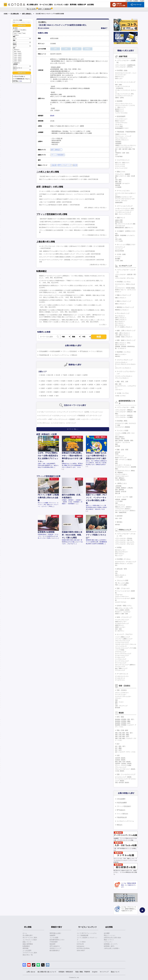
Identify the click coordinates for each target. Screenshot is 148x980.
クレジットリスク (120, 164)
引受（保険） (119, 180)
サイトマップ (104, 972)
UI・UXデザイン (120, 631)
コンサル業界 (54, 938)
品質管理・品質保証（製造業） (124, 764)
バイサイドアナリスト (121, 123)
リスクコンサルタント (121, 362)
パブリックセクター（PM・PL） (124, 540)
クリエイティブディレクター (123, 696)
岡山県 (85, 388)
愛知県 (52, 116)
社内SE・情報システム (124, 606)
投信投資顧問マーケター (122, 128)
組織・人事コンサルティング (126, 331)
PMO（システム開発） (121, 585)
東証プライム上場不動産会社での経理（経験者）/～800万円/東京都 (59, 205)
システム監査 (119, 501)
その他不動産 (119, 157)
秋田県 (70, 381)
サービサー (118, 257)
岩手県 (56, 381)
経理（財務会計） (27, 14)
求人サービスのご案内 (30, 938)
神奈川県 (50, 375)
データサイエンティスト (122, 676)
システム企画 (119, 577)
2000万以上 (16, 63)
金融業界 (53, 935)
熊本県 (84, 392)
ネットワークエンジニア (122, 661)
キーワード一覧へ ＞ (73, 429)
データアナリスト (120, 680)
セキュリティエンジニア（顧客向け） (126, 665)
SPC (79, 419)
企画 (116, 461)
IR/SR (117, 454)
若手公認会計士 (55, 946)
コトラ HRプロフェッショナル (87, 933)
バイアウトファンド (76, 412)
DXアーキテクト (120, 554)
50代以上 (16, 35)
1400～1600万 (17, 57)
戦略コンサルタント (121, 298)
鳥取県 (72, 388)
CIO (116, 573)
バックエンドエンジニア (122, 643)
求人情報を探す (15, 14)
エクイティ (86, 419)
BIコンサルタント (120, 321)
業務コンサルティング (124, 301)
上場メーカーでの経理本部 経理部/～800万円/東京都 (55, 202)
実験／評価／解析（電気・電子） (124, 733)
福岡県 (85, 375)
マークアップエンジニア (122, 620)
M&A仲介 (118, 356)
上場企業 (54, 165)
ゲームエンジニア (120, 667)
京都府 (43, 388)
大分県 (91, 392)
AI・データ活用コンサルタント (124, 327)
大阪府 (79, 375)
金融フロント (121, 218)
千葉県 (65, 375)
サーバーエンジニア (121, 663)
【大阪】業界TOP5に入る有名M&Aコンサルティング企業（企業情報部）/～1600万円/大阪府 (67, 222)
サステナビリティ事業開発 (123, 427)
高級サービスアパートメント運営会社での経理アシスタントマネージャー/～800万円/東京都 (67, 199)
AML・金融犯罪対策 (121, 512)
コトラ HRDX (81, 942)
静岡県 (91, 385)
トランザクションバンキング (123, 212)
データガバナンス (120, 678)
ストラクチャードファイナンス (124, 96)
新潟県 (50, 385)
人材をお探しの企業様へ (132, 1)
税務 (116, 444)
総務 (116, 463)
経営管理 (120, 516)
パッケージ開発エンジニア (123, 637)
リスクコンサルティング (125, 360)
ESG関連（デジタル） (124, 559)
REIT (51, 419)
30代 (19, 33)
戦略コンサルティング (124, 295)
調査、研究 (118, 384)
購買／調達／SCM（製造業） (123, 762)
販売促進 (118, 708)
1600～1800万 (17, 59)
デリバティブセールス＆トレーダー (125, 199)
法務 (116, 503)
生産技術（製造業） (121, 760)
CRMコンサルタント (121, 320)
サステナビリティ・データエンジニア (126, 562)
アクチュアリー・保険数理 (123, 174)
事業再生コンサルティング (125, 307)
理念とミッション (110, 935)
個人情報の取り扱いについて (47, 972)
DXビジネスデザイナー (122, 552)
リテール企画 (119, 241)
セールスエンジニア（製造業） (124, 777)
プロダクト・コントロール (123, 442)
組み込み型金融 (119, 251)
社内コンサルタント (121, 575)
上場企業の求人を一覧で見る (97, 265)
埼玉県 (58, 375)
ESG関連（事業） (123, 421)
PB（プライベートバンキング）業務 (125, 224)
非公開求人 (23, 30)
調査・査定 (118, 182)
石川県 (70, 385)
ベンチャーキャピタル (121, 113)
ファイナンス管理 (122, 431)
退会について (115, 972)
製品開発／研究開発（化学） (123, 723)
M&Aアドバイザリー (121, 354)
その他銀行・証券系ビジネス (126, 231)
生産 (118, 755)
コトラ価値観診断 (83, 935)
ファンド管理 (119, 126)
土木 (116, 155)
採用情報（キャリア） (111, 944)
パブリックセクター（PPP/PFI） (124, 67)
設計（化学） (119, 750)
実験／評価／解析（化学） (123, 737)
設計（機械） (119, 748)
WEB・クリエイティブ (124, 617)
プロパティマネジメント (122, 140)
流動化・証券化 (119, 98)
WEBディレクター (120, 627)
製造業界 (53, 944)
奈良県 (56, 388)
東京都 (43, 375)
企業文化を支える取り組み (112, 938)
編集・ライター (119, 702)
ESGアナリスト (119, 77)
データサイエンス (122, 674)
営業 (116, 700)
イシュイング (119, 249)
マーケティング (119, 456)
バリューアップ (63, 412)
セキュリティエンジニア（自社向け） (126, 511)
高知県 (63, 392)
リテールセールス (120, 226)
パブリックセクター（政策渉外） (124, 415)
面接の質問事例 (28, 944)
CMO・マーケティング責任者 (123, 460)
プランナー (118, 698)
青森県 (50, 381)
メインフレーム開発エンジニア (124, 639)
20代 (15, 33)
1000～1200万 (17, 53)
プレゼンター (119, 125)
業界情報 (25, 948)
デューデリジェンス (61, 419)
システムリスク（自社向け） (123, 509)
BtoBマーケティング (121, 458)
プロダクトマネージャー (122, 476)
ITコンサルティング (123, 313)
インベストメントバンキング (126, 82)
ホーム (25, 933)
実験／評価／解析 (122, 730)
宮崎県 (98, 392)
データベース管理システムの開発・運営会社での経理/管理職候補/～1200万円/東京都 (65, 191)
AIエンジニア (119, 556)
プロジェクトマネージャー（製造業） (126, 769)
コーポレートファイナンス (47, 412)
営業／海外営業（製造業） (123, 783)
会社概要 (107, 933)
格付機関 (118, 259)
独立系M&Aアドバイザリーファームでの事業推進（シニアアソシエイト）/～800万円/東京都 (67, 225)
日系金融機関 (43, 351)
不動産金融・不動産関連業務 (126, 132)
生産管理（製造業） (121, 758)
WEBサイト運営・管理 (121, 614)
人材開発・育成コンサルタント (124, 337)
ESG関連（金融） (123, 70)
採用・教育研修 (119, 490)
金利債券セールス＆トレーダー (124, 197)
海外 (57, 396)
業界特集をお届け (55, 933)
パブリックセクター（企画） (126, 407)
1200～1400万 (17, 55)
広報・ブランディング (121, 706)
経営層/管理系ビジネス (57, 940)
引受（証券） (119, 239)
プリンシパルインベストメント (124, 104)
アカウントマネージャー (122, 597)
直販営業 (118, 185)
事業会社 (74, 355)
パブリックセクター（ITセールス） (125, 544)
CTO (116, 571)
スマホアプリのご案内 (30, 953)
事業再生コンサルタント (122, 310)
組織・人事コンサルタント (123, 333)
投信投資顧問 (121, 116)
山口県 (99, 388)
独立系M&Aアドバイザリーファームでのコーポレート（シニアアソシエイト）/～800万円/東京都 (68, 227)
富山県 (63, 385)
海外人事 (118, 493)
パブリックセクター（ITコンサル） (125, 278)
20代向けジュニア (55, 948)
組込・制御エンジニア (121, 668)
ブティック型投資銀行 (58, 155)
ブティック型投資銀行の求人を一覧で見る (94, 235)
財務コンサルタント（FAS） (123, 343)
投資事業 (120, 101)
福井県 (77, 385)
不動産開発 (118, 144)
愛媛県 (56, 392)
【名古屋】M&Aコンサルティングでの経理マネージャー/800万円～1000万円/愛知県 (64, 176)
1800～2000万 (17, 61)
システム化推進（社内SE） (123, 610)
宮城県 (63, 381)
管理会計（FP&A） (120, 439)
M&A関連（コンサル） (124, 352)
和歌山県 (64, 388)
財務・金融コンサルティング (126, 340)
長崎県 (77, 392)
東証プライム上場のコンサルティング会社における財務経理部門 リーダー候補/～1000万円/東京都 (69, 179)
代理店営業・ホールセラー (123, 183)
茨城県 (91, 381)
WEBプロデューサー (121, 622)
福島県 (84, 381)
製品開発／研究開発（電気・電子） (125, 719)
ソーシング (72, 416)
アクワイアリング (120, 247)
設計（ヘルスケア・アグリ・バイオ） (126, 752)
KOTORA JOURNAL (83, 948)
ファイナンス (96, 419)
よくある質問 (27, 950)
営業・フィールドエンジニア (126, 774)
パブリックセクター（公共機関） (124, 417)
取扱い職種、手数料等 (83, 972)
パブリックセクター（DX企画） (124, 538)
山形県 (77, 381)
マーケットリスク (120, 166)
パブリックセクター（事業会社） (124, 410)
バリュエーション (97, 412)
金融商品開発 (119, 202)
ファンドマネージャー (121, 119)
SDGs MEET (81, 950)
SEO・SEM (118, 629)
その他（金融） (122, 254)
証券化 (87, 412)
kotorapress (81, 946)
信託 (116, 234)
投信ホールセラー (120, 121)
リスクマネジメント (123, 160)
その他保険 (118, 187)
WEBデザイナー (120, 625)
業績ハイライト (109, 940)
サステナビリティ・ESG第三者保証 (125, 288)
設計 (118, 744)
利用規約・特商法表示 (66, 972)
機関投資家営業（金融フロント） (124, 228)
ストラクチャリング (45, 416)
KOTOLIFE (80, 944)
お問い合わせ (31, 972)
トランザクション (44, 423)
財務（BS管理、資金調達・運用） (125, 441)
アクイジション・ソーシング (123, 136)
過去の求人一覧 (28, 955)
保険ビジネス (121, 172)
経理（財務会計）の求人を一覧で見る (95, 208)
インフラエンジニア (121, 659)
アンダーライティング (94, 416)
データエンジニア (120, 657)
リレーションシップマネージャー (124, 210)
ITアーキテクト (119, 323)
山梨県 (43, 385)
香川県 (50, 392)
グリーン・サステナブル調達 (123, 765)
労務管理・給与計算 (121, 492)
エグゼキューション (60, 416)
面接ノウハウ (27, 942)
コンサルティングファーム (60, 355)
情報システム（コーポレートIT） (124, 608)
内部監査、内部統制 (121, 499)
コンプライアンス (120, 505)
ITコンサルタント (120, 316)
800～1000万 (17, 51)
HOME (6, 14)
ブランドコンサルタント (122, 378)
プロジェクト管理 (122, 580)
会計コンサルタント (121, 345)
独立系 (75, 165)
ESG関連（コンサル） (124, 282)
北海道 (43, 381)
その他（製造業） (120, 771)
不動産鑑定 (118, 142)
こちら (20, 81)
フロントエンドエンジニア (123, 641)
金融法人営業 (119, 220)
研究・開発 (120, 717)
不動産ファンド (119, 111)
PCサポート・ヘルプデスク (123, 612)
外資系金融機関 (55, 351)
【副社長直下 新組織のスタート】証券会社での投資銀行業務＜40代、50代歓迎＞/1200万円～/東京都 (69, 219)
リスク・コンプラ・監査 (125, 497)
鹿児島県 (43, 396)
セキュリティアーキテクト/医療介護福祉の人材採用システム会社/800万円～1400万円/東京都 (67, 257)
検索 (99, 337)
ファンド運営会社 (97, 351)
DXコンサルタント (120, 325)
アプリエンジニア (120, 670)
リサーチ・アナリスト (121, 201)
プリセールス (119, 595)
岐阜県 (84, 385)
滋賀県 (50, 388)
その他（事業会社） (121, 480)
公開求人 (16, 30)
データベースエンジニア (122, 655)
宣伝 (116, 704)
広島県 (92, 388)
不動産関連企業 (44, 355)
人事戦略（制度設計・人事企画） (124, 488)
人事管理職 (118, 486)
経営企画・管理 (122, 569)
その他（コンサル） (123, 393)
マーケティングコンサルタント (124, 376)
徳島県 (43, 392)
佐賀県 (70, 392)
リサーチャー (119, 390)
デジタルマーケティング (122, 623)
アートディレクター (121, 695)
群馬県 (105, 381)
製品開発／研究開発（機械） (123, 721)
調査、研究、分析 (122, 382)
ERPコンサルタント (121, 318)
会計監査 (118, 446)
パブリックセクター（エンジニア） (125, 542)
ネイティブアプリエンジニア (123, 654)
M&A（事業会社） (120, 478)
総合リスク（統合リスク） (123, 163)
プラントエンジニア (121, 767)
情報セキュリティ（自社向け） (124, 507)
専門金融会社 (84, 351)
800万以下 (16, 50)
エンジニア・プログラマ (125, 634)
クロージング (71, 423)
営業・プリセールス (123, 588)
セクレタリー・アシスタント (123, 465)
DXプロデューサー (120, 550)
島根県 (79, 388)
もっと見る (102, 325)
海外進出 (120, 522)
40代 (24, 33)
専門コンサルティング (65, 165)
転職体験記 (26, 946)
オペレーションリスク (121, 168)
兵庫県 (105, 385)
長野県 (56, 385)
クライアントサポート (121, 474)
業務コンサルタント (121, 304)
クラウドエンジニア (121, 652)
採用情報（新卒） (110, 946)
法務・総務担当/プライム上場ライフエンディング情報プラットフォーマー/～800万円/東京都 (67, 251)
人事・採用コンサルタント (123, 335)
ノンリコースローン (59, 423)
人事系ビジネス (122, 483)
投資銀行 (72, 419)
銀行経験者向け (55, 950)
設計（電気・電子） (121, 746)
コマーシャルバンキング (125, 206)
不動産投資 (81, 416)
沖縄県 (51, 396)
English (142, 1)
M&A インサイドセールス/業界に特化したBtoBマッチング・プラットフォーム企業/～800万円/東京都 (70, 254)
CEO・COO (118, 518)
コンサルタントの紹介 (30, 940)
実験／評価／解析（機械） (123, 735)
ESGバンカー (119, 79)
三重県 (98, 385)
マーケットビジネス (123, 191)
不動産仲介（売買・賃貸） (123, 153)
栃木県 (98, 381)
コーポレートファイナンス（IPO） (125, 94)
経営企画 (118, 452)
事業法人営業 (119, 222)
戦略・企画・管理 (122, 450)
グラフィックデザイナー (122, 693)
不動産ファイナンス (121, 134)
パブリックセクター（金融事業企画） (126, 65)
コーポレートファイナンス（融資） (125, 209)
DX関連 (119, 547)
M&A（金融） (119, 85)
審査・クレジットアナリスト (123, 214)
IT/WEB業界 (54, 942)
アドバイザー (43, 419)
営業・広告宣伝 (122, 690)
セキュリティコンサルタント (123, 368)
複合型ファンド (119, 109)
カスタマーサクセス (121, 602)
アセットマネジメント (121, 138)
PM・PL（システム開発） (122, 583)
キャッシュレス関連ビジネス (126, 245)
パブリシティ (108, 942)
